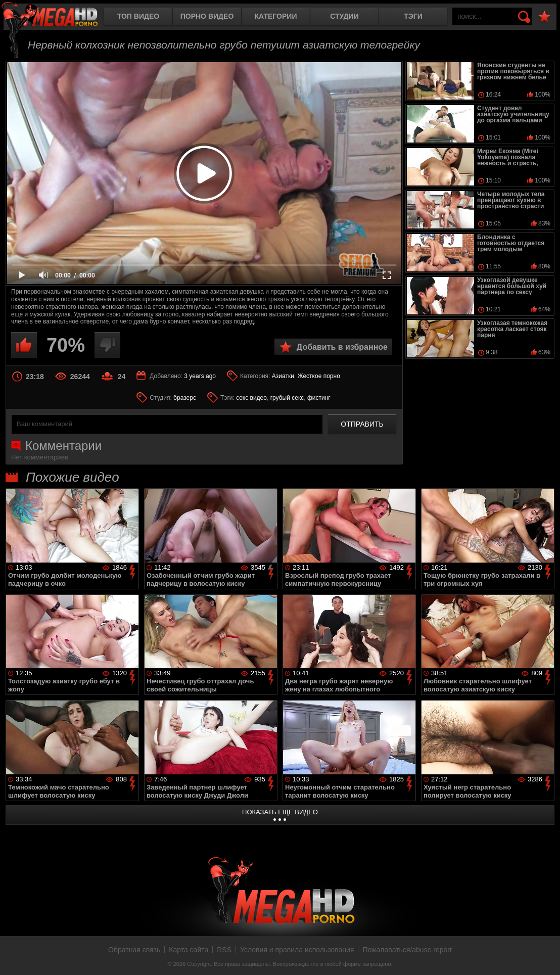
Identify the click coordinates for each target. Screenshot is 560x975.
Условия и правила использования (297, 950)
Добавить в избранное (342, 347)
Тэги (413, 16)
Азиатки (283, 376)
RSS (224, 950)
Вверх (545, 956)
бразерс (185, 398)
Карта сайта (189, 950)
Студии (344, 16)
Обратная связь (134, 950)
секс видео (251, 398)
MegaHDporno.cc (58, 17)
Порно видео (207, 16)
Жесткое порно (319, 376)
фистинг (319, 398)
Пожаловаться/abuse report (407, 950)
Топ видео (138, 16)
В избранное (544, 17)
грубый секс (287, 398)
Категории (276, 16)
